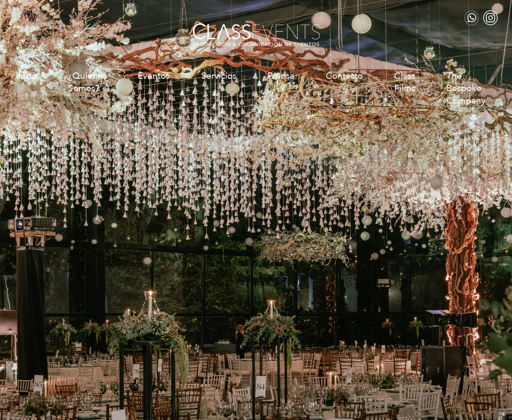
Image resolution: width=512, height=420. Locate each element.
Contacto (344, 76)
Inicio (26, 76)
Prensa (281, 76)
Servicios (219, 76)
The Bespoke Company (466, 88)
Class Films (405, 82)
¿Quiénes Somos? (87, 82)
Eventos (154, 76)
